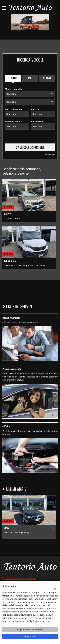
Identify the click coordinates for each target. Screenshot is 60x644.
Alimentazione (12, 122)
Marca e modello (13, 89)
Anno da (35, 109)
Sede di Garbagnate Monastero (21, 578)
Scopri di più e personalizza (30, 629)
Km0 (30, 78)
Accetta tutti (30, 637)
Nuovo (47, 78)
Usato (13, 78)
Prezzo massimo (13, 109)
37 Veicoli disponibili (30, 147)
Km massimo (38, 122)
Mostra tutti (50, 155)
